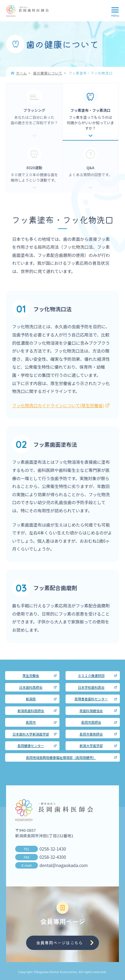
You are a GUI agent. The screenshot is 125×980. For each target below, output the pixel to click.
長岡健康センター (31, 746)
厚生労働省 (31, 675)
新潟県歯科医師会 (31, 711)
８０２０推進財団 (91, 675)
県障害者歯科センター (91, 699)
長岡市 (31, 722)
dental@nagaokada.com (64, 865)
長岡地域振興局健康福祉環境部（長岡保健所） (61, 757)
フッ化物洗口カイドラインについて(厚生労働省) (61, 405)
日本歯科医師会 (31, 687)
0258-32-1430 (53, 849)
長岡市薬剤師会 (91, 734)
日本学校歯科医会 (91, 687)
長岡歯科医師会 (27, 11)
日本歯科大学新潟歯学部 (31, 734)
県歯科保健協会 (91, 711)
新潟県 (31, 699)
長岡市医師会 (91, 722)
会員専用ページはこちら (59, 943)
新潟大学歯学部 (91, 746)
